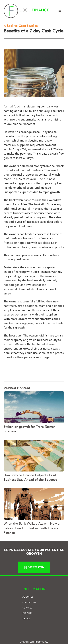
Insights (27, 613)
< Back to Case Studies (21, 26)
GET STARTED (34, 567)
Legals (26, 619)
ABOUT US (28, 597)
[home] (26, 11)
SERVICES (27, 608)
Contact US (29, 602)
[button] (60, 11)
